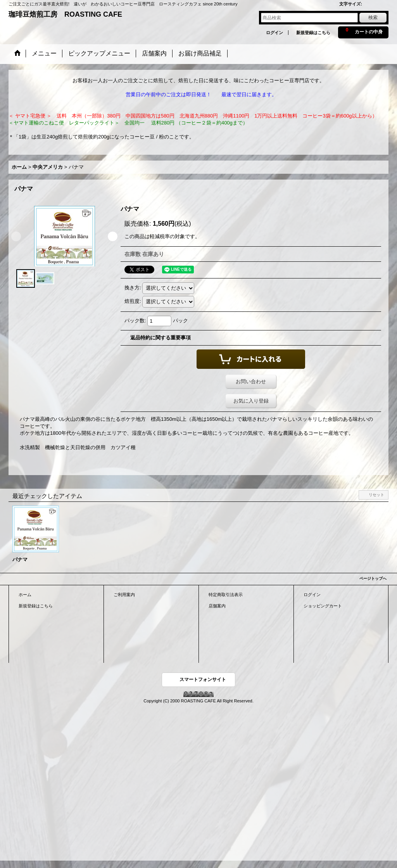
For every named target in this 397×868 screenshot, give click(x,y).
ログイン (274, 33)
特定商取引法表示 (226, 595)
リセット (376, 495)
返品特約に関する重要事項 (161, 338)
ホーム (25, 595)
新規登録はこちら (313, 33)
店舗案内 (217, 606)
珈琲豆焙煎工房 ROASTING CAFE (65, 14)
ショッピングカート (323, 606)
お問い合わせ (251, 381)
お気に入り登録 (251, 401)
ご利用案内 (124, 595)
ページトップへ (373, 578)
